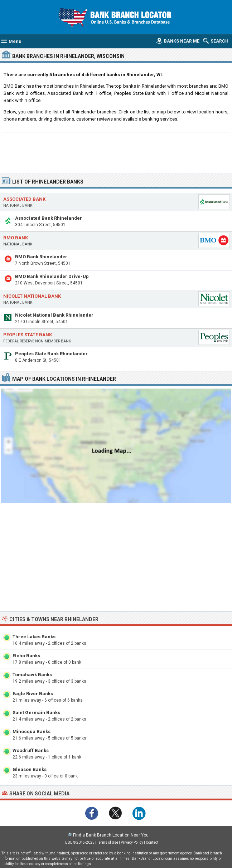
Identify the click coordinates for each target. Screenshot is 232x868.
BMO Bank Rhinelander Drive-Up (52, 276)
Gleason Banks (30, 769)
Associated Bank (24, 199)
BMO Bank (16, 238)
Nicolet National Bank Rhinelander (54, 315)
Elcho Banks (26, 656)
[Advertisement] (116, 152)
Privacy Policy (132, 842)
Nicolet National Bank (32, 296)
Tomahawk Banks (32, 675)
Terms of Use (108, 842)
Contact (152, 842)
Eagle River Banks (33, 694)
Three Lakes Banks (34, 637)
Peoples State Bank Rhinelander (51, 354)
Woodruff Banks (31, 750)
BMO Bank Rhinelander (41, 257)
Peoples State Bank (28, 335)
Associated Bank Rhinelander (49, 218)
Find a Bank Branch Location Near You (111, 835)
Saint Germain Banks (36, 713)
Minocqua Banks (32, 732)
